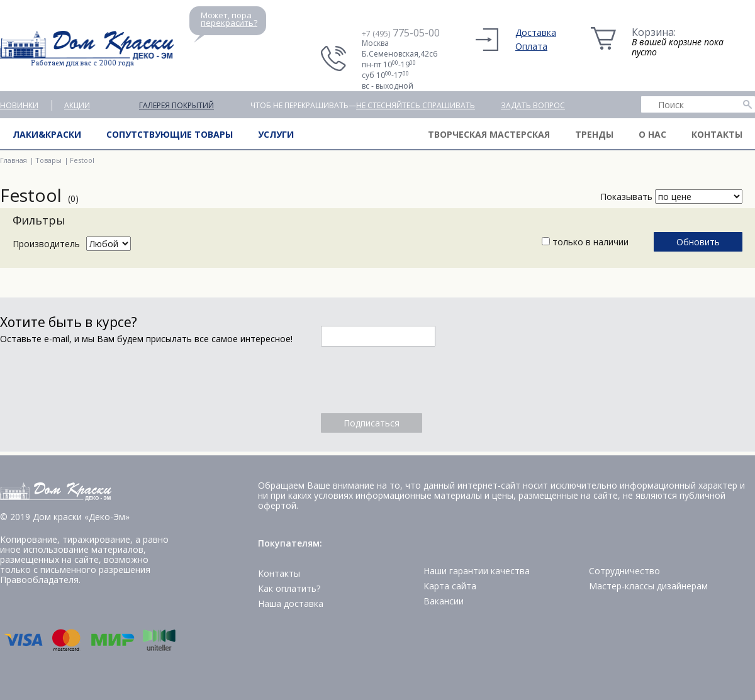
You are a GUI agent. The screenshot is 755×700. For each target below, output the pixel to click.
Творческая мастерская (489, 134)
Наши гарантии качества (477, 571)
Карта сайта (450, 586)
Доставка (536, 32)
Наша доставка (291, 603)
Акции (77, 105)
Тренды (594, 134)
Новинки (19, 105)
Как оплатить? (289, 588)
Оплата (531, 46)
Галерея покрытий (176, 105)
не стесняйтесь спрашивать (416, 105)
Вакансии (444, 601)
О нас (652, 134)
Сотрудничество (624, 571)
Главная (14, 160)
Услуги (276, 134)
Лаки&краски (47, 134)
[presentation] (417, 380)
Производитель (46, 244)
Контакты (717, 134)
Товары (48, 160)
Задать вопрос (533, 105)
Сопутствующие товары (170, 134)
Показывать (626, 197)
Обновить (698, 242)
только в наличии (585, 242)
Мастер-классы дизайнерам (648, 586)
